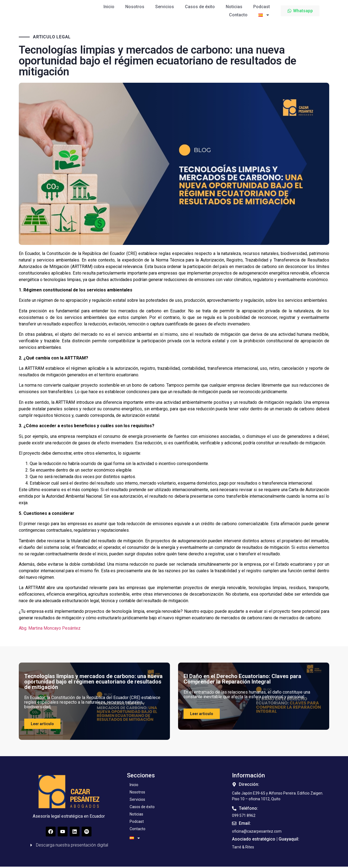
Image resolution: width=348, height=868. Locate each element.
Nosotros (135, 6)
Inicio (109, 6)
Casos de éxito (200, 6)
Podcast (262, 6)
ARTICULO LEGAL (52, 38)
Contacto (238, 15)
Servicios (165, 6)
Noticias (234, 6)
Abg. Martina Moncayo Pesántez (50, 630)
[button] (243, 848)
